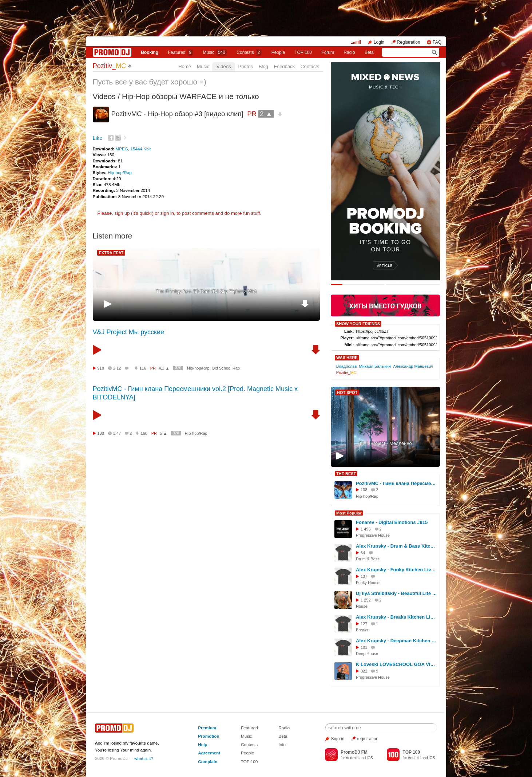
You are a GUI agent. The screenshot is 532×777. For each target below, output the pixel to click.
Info (282, 744)
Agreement (209, 753)
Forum (328, 52)
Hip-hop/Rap (120, 172)
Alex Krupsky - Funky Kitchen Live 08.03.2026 (397, 570)
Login (379, 42)
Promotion (209, 736)
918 (101, 368)
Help (203, 744)
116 (143, 368)
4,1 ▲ (164, 368)
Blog (263, 66)
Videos (224, 66)
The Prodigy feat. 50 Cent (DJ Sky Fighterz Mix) (206, 291)
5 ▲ (163, 433)
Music (215, 52)
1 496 (366, 529)
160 (144, 433)
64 (363, 553)
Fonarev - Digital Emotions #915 (392, 522)
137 (364, 576)
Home (185, 66)
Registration (409, 42)
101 (364, 647)
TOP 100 (303, 52)
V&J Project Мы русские (129, 332)
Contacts (310, 66)
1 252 (366, 600)
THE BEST (346, 474)
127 (364, 624)
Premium (207, 728)
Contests (249, 744)
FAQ (437, 42)
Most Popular (349, 513)
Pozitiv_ (110, 66)
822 (364, 671)
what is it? (144, 758)
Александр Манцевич (413, 366)
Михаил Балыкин (375, 366)
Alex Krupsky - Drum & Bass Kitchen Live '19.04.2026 (397, 546)
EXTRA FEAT (111, 253)
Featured (181, 52)
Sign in (338, 739)
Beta (369, 52)
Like (98, 138)
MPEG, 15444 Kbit (133, 149)
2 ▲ (266, 114)
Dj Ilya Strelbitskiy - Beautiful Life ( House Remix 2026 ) (397, 593)
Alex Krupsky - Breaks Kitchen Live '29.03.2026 (397, 617)
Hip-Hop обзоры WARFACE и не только (190, 96)
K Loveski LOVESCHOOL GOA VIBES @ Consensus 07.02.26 (397, 664)
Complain (208, 762)
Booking (150, 52)
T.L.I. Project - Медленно (385, 443)
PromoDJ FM (354, 752)
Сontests (249, 52)
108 (101, 433)
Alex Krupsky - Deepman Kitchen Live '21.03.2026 (397, 641)
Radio (349, 52)
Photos (245, 66)
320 (178, 368)
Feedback (284, 66)
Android (352, 758)
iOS (370, 758)
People (278, 52)
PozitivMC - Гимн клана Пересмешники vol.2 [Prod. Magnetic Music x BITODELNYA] (397, 483)
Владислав (347, 366)
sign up (122, 213)
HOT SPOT (347, 393)
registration (368, 739)
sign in (167, 213)
